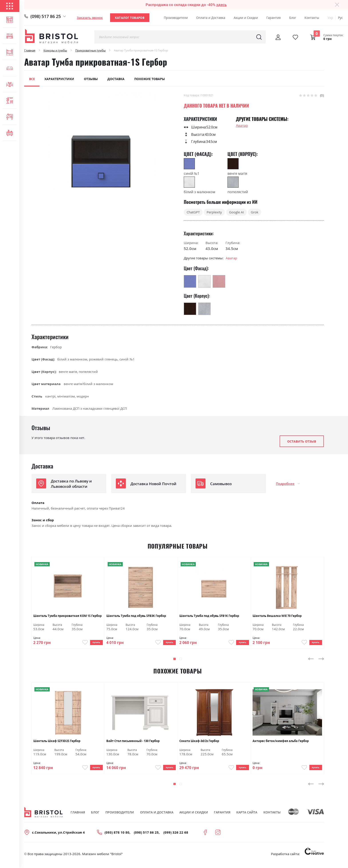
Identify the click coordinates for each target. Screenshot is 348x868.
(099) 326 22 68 (176, 837)
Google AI (236, 212)
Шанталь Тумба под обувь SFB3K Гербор (136, 616)
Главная (30, 50)
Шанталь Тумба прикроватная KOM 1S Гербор (67, 616)
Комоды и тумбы (55, 50)
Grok (255, 212)
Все (32, 79)
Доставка (116, 79)
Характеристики (59, 79)
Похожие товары (150, 79)
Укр (330, 18)
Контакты (312, 18)
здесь (221, 5)
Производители (176, 18)
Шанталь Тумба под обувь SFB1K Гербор (209, 616)
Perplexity (214, 212)
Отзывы (91, 79)
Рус (340, 18)
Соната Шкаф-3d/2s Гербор (199, 743)
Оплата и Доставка (211, 18)
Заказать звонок (90, 18)
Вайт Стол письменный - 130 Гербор (133, 743)
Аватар (242, 126)
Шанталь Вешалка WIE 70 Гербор (277, 616)
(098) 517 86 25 (46, 16)
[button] (175, 661)
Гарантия (274, 18)
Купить (93, 644)
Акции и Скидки (246, 18)
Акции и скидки (194, 817)
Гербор (56, 347)
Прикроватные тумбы (90, 50)
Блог (293, 18)
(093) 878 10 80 (117, 837)
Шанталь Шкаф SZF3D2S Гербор (57, 743)
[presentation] (311, 661)
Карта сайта (247, 817)
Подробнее (285, 484)
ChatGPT (193, 212)
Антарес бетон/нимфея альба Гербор (281, 743)
